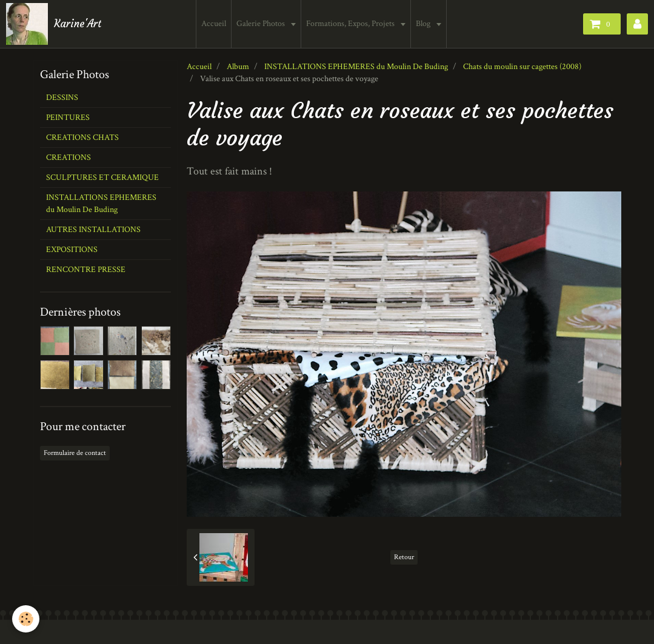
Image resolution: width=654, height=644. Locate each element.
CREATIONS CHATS (82, 138)
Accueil (214, 24)
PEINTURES (68, 118)
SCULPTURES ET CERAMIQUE (102, 178)
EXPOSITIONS (72, 250)
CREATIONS (68, 158)
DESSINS (62, 98)
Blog (424, 24)
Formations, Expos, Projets (351, 24)
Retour (404, 557)
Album (238, 67)
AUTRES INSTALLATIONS (93, 230)
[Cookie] (26, 619)
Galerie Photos (262, 24)
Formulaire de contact (75, 453)
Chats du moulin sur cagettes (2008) (522, 67)
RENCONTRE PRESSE (86, 270)
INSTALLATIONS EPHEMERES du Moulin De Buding (356, 67)
